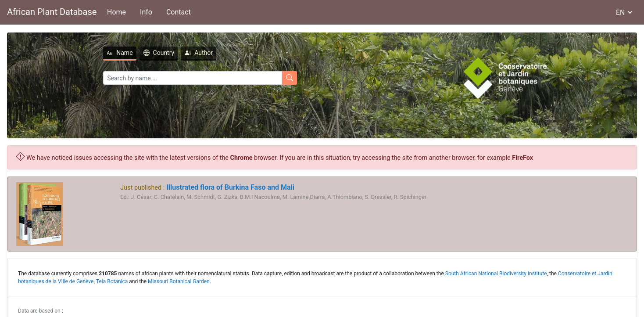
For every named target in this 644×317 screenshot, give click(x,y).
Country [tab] (159, 53)
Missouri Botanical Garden (179, 281)
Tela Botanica (112, 281)
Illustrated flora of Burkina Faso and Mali (229, 187)
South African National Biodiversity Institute (496, 274)
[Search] (193, 78)
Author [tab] (199, 53)
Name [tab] (120, 53)
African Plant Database (52, 12)
